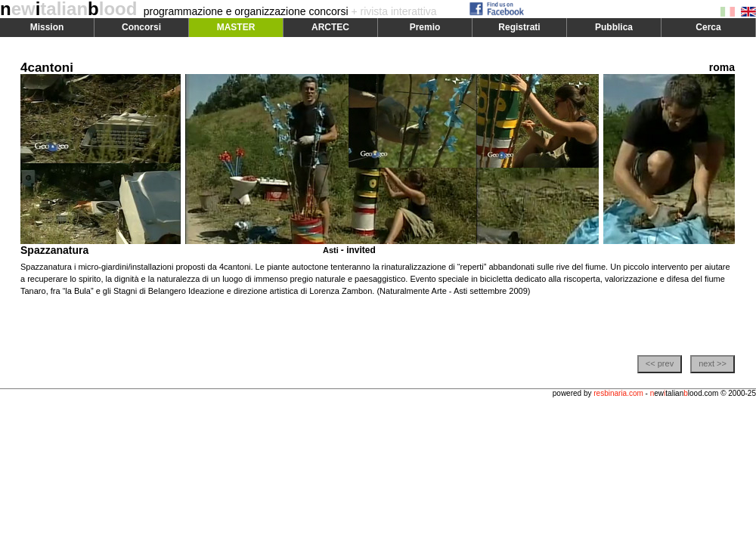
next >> (713, 363)
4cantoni (47, 68)
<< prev (660, 363)
